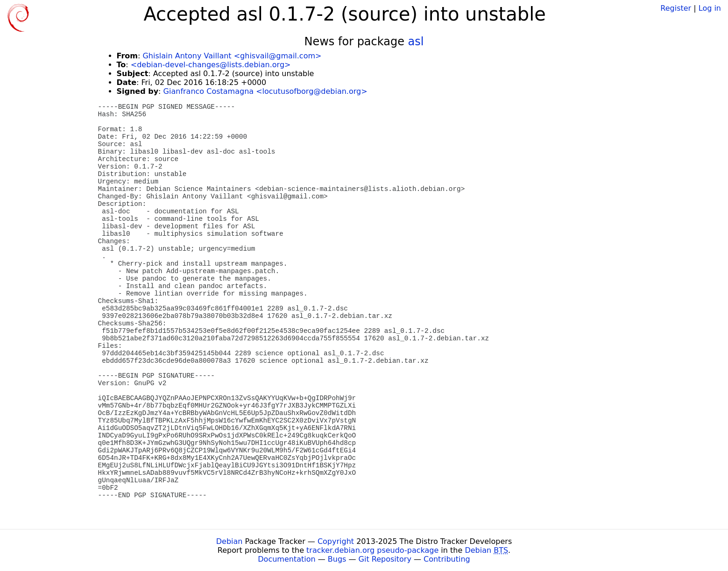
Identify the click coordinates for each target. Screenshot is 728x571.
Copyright (336, 541)
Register (676, 8)
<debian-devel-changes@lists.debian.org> (211, 65)
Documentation (286, 559)
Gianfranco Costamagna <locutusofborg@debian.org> (265, 91)
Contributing (447, 559)
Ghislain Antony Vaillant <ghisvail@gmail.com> (232, 56)
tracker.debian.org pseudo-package (372, 550)
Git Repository (385, 559)
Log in (710, 8)
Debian (230, 541)
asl (416, 42)
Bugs (337, 559)
